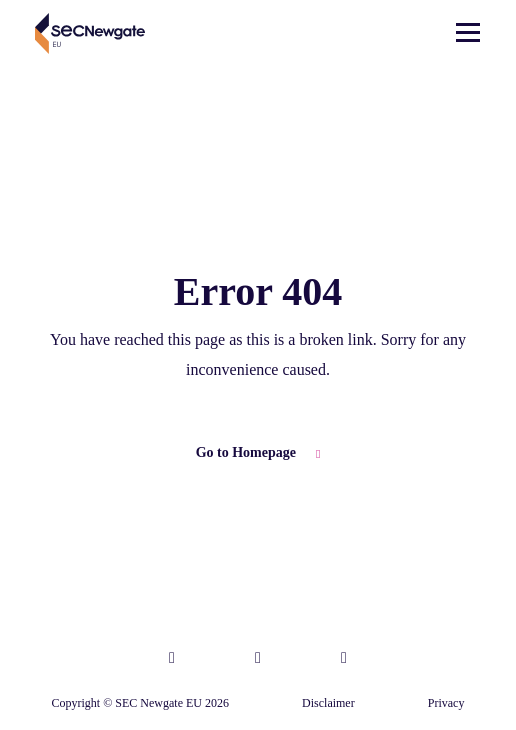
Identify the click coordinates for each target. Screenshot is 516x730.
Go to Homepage (258, 452)
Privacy (446, 703)
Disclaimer (328, 703)
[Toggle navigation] (468, 33)
